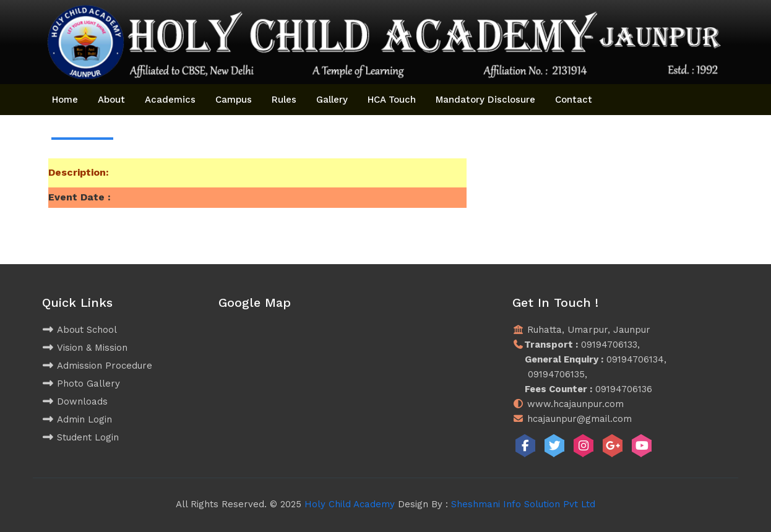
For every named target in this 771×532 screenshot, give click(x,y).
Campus (234, 100)
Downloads (75, 401)
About (111, 100)
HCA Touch (392, 100)
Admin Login (77, 419)
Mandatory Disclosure (485, 100)
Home (65, 100)
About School (80, 330)
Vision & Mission (85, 348)
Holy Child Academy (350, 504)
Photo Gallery (81, 384)
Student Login (80, 437)
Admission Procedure (97, 366)
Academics (170, 100)
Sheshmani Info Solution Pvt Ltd (523, 504)
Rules (284, 100)
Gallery (332, 100)
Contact (574, 100)
